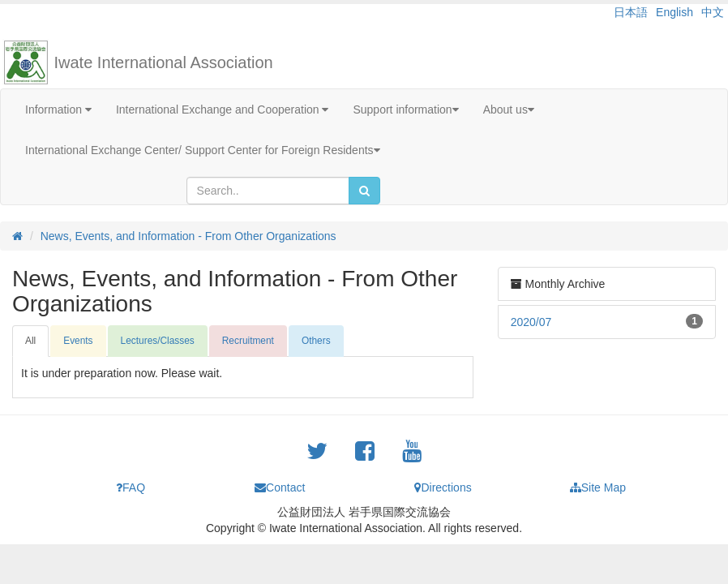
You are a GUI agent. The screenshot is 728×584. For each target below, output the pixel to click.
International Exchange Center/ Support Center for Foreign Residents (203, 150)
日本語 (631, 12)
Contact (280, 487)
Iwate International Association (164, 62)
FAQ (131, 487)
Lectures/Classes (158, 341)
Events (78, 341)
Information (58, 109)
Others (316, 341)
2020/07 (531, 322)
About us (509, 109)
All (30, 341)
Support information (405, 109)
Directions (443, 487)
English (674, 12)
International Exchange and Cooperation (223, 109)
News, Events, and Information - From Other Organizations (188, 236)
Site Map (598, 487)
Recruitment (248, 341)
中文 (713, 12)
